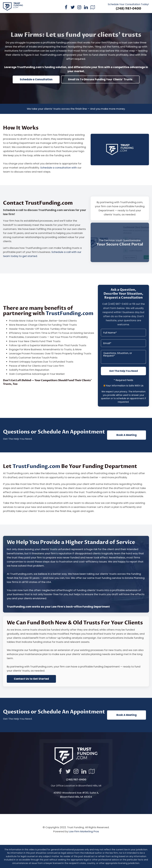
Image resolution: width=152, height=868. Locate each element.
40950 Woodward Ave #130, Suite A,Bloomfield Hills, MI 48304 (76, 795)
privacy (123, 392)
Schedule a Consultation (36, 79)
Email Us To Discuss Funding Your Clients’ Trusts (100, 79)
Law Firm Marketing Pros (84, 831)
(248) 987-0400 (128, 9)
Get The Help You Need (123, 371)
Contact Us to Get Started (31, 679)
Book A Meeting (127, 435)
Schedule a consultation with (59, 168)
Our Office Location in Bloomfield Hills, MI (76, 786)
